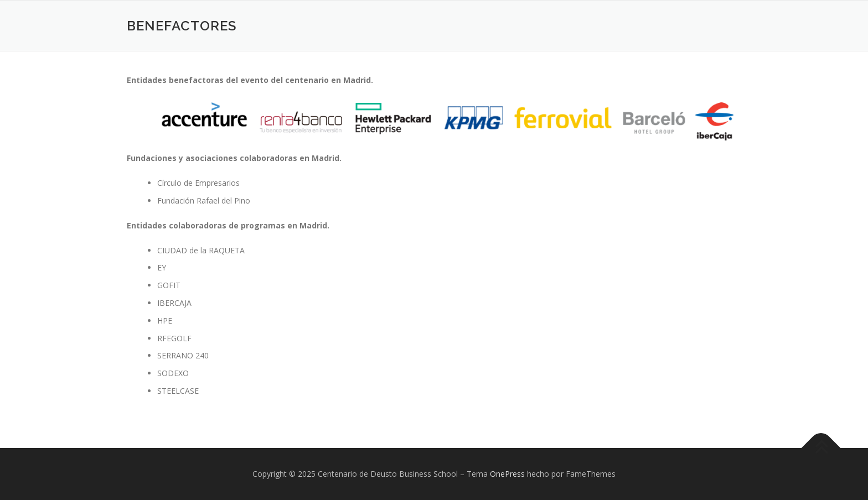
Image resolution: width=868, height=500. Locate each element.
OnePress (507, 474)
